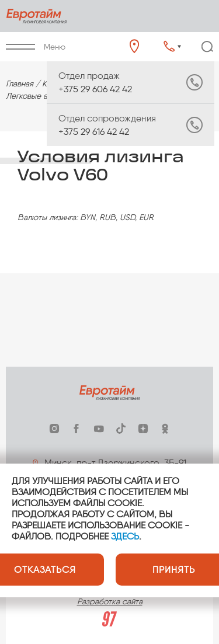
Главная (20, 84)
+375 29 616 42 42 (107, 125)
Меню (36, 47)
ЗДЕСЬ (125, 536)
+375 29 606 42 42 (107, 82)
